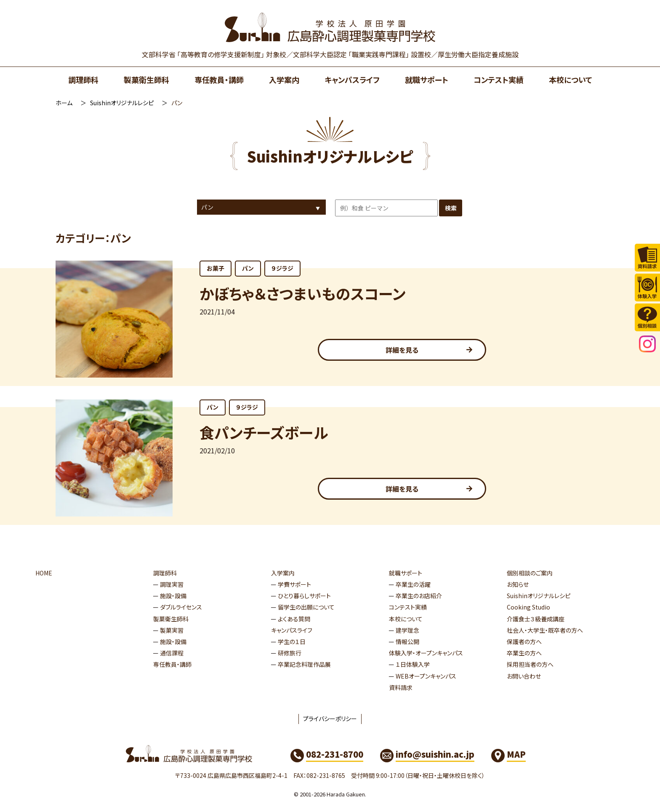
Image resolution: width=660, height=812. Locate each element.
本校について (571, 80)
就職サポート (427, 80)
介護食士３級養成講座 (536, 619)
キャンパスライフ (352, 80)
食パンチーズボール (264, 432)
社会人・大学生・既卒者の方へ (545, 630)
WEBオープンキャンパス (426, 676)
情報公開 (407, 642)
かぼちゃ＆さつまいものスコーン (303, 293)
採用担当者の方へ (530, 664)
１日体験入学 (413, 664)
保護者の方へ (524, 642)
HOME (44, 573)
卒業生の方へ (524, 653)
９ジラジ (282, 268)
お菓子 (216, 268)
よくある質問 (294, 619)
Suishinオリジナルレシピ (122, 103)
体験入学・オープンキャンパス (426, 653)
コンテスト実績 (499, 80)
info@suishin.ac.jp (435, 754)
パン (248, 268)
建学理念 (407, 630)
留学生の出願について (306, 607)
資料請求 (401, 687)
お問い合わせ (524, 676)
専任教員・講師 (219, 80)
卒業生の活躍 (413, 584)
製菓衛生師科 (146, 80)
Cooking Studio (528, 607)
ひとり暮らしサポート (304, 596)
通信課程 (172, 653)
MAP (516, 754)
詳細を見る (402, 350)
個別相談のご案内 (530, 573)
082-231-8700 (335, 754)
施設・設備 (173, 596)
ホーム (64, 103)
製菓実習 (172, 630)
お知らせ (518, 584)
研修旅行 (290, 653)
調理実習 (172, 584)
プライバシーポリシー (330, 719)
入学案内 (284, 80)
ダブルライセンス (181, 607)
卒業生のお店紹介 (419, 596)
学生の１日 (292, 642)
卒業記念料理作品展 (304, 664)
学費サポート (294, 584)
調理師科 (83, 80)
